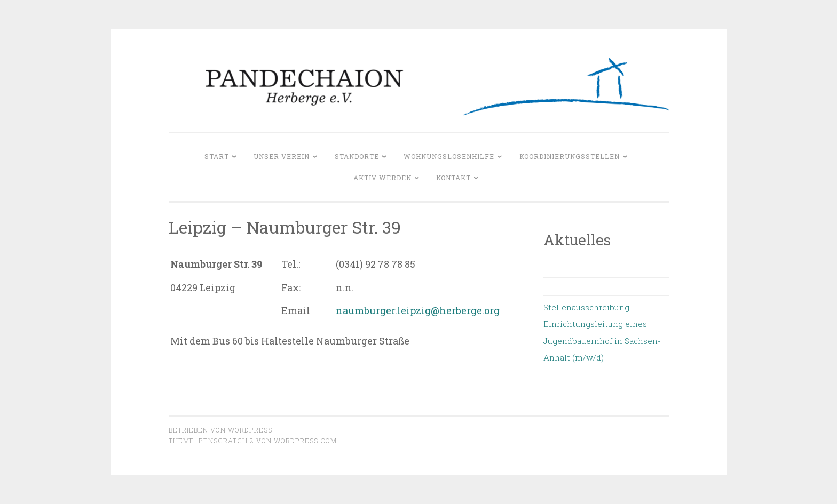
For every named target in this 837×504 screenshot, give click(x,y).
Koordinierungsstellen (570, 156)
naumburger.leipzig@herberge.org (418, 310)
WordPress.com (305, 441)
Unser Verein (282, 156)
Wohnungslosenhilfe (449, 156)
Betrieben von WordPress (220, 430)
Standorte (357, 156)
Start (217, 156)
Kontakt (453, 178)
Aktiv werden (382, 178)
